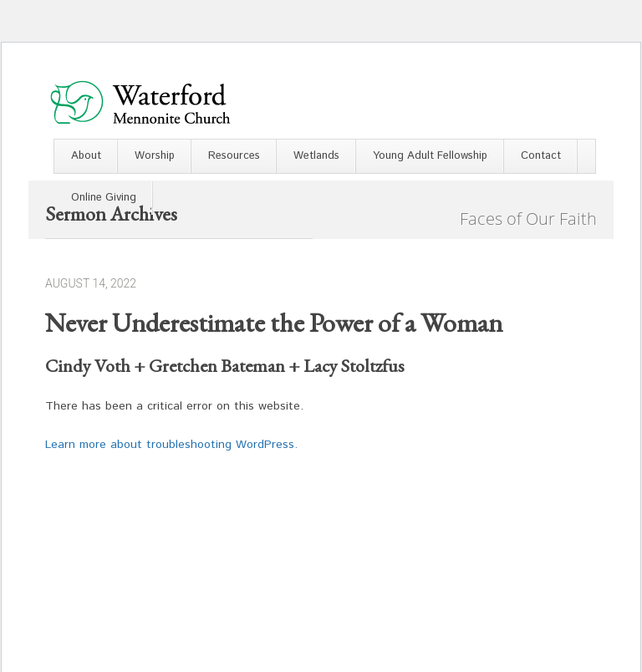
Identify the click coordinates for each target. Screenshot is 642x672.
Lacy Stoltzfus (354, 366)
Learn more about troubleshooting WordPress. (171, 445)
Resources (234, 156)
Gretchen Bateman (217, 366)
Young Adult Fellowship (430, 156)
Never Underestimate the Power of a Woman (274, 323)
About (86, 156)
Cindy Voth (88, 366)
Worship (155, 156)
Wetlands (316, 156)
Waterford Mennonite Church (140, 102)
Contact (541, 156)
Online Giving (104, 198)
